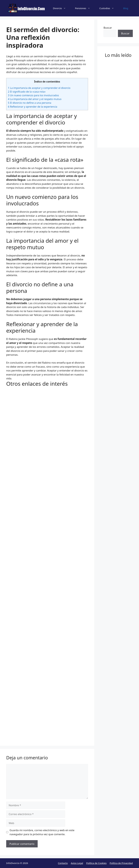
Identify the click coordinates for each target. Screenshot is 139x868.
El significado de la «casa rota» (27, 92)
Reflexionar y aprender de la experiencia (33, 107)
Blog (126, 8)
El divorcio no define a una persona (30, 103)
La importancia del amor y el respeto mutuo (35, 99)
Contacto (63, 863)
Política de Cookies (96, 863)
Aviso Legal (77, 863)
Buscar (108, 28)
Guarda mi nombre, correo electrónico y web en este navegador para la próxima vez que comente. (42, 832)
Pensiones (85, 8)
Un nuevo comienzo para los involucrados (33, 95)
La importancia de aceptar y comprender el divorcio (39, 88)
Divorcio (62, 8)
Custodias (109, 8)
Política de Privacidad (121, 863)
